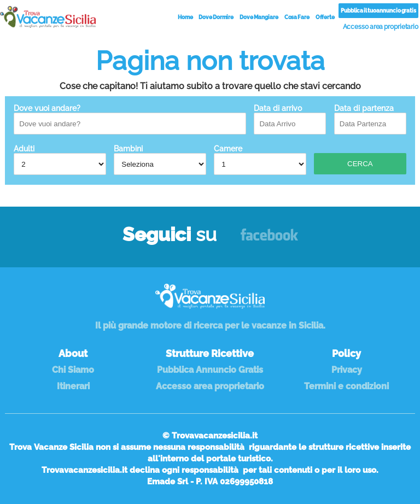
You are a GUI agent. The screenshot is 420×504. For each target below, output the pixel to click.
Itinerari (73, 386)
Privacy (347, 370)
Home (185, 17)
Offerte (325, 17)
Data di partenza (370, 119)
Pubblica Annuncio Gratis (210, 370)
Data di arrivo (290, 119)
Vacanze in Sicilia (48, 17)
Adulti (60, 160)
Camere (260, 160)
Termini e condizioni (346, 386)
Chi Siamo (73, 370)
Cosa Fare (297, 17)
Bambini (160, 160)
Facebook (269, 240)
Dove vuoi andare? (130, 119)
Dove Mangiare (259, 17)
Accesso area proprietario (381, 27)
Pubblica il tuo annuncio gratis (378, 11)
